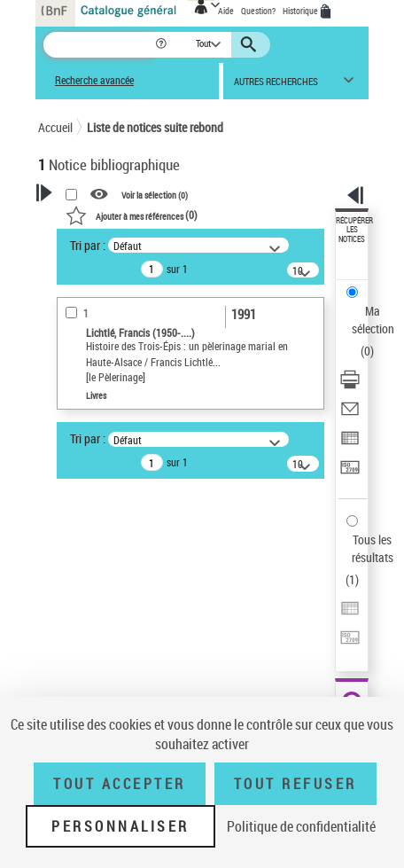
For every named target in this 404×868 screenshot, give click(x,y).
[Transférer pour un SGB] (350, 473)
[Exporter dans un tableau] (350, 444)
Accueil (55, 127)
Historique (301, 11)
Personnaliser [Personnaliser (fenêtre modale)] (120, 826)
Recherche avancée (94, 80)
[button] (163, 45)
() (132, 215)
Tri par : (88, 245)
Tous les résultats (373, 548)
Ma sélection (373, 320)
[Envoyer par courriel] (350, 414)
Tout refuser (295, 784)
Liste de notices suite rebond (155, 127)
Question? (258, 11)
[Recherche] (99, 45)
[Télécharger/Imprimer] (350, 385)
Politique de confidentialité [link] (301, 826)
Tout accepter (120, 784)
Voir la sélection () (155, 194)
